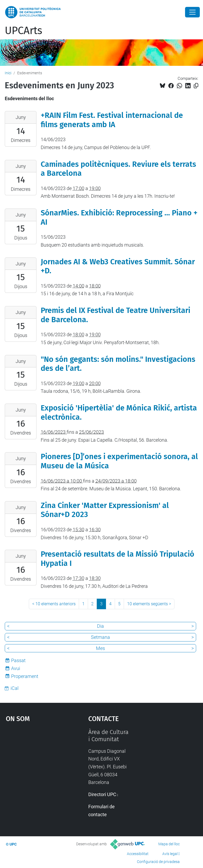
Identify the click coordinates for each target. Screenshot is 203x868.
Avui (16, 668)
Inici (8, 73)
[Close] (192, 12)
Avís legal (170, 854)
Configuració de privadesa (158, 862)
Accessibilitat (138, 854)
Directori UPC (102, 794)
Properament (25, 676)
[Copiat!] (196, 86)
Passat (18, 660)
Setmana (100, 637)
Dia (100, 626)
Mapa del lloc (169, 844)
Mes (100, 648)
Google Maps (36, 768)
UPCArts (24, 31)
